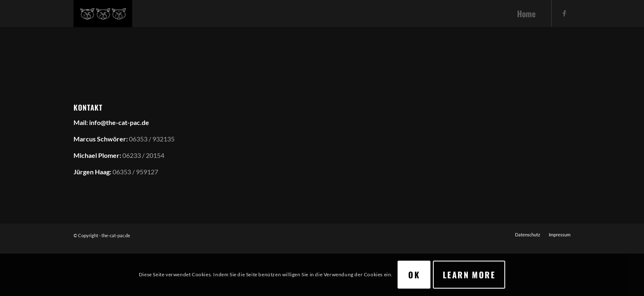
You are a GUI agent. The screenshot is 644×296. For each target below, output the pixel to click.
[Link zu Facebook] (564, 13)
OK (414, 275)
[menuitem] (526, 14)
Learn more (469, 275)
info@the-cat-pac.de (119, 122)
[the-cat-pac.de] (103, 14)
